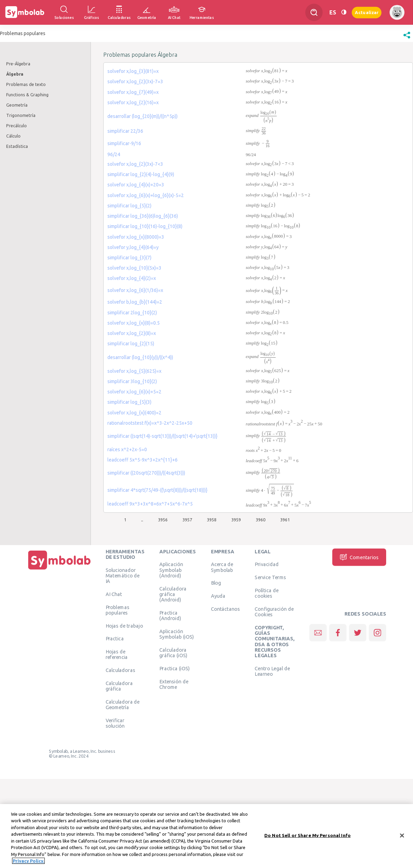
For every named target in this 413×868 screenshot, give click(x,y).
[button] (407, 39)
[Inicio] (60, 569)
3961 (285, 520)
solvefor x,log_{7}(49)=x (133, 92)
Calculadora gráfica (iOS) (173, 652)
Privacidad (267, 564)
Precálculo (17, 126)
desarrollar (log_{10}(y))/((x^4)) (140, 357)
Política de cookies (266, 593)
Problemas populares (118, 610)
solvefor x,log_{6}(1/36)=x (135, 290)
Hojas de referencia (117, 654)
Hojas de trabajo (124, 626)
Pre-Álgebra (18, 64)
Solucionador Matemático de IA (123, 576)
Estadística (17, 146)
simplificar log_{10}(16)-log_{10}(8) (145, 226)
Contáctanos (226, 609)
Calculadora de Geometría (123, 705)
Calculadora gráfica (119, 686)
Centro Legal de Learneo (272, 671)
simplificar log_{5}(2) (129, 206)
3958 (212, 520)
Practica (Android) (170, 615)
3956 (163, 520)
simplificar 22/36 (125, 131)
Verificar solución (115, 723)
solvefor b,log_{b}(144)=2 (135, 302)
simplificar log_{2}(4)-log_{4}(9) (141, 174)
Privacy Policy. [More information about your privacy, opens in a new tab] (28, 861)
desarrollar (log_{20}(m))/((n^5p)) (142, 116)
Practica (115, 639)
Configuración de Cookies (274, 612)
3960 (261, 520)
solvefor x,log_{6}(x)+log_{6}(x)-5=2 (146, 195)
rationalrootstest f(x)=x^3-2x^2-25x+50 (150, 423)
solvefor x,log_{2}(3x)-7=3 (135, 82)
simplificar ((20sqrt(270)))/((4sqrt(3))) (146, 473)
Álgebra (15, 74)
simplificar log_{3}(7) (129, 258)
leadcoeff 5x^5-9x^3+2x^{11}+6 (142, 460)
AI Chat (114, 594)
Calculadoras (120, 670)
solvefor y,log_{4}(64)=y (133, 247)
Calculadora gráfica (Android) (173, 594)
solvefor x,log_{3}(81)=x (133, 71)
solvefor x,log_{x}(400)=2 (134, 413)
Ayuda (218, 596)
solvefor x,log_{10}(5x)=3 (134, 268)
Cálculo (13, 136)
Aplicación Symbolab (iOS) (177, 634)
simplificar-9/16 (124, 143)
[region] (206, 836)
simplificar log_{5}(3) (129, 402)
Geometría (17, 105)
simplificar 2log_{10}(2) (132, 313)
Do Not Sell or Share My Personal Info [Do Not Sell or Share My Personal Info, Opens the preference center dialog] (308, 835)
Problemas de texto (26, 84)
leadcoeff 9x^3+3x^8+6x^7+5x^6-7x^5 (150, 504)
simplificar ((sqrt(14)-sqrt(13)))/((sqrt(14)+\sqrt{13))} (162, 436)
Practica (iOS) (174, 668)
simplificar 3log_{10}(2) (132, 381)
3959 (236, 520)
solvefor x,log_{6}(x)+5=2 (134, 392)
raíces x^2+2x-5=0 (127, 449)
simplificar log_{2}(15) (131, 344)
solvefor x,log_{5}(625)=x (134, 371)
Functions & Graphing (27, 95)
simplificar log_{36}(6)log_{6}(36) (143, 216)
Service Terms (270, 577)
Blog (216, 583)
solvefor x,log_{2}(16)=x (133, 102)
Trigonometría (21, 115)
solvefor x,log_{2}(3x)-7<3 (135, 164)
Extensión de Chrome (174, 684)
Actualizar (367, 12)
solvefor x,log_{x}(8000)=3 (136, 237)
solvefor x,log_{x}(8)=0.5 (134, 323)
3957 (187, 520)
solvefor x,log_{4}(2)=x (132, 278)
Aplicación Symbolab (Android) (171, 570)
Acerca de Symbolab (222, 567)
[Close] (402, 835)
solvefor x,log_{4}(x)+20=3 (136, 185)
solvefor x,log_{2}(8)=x (132, 333)
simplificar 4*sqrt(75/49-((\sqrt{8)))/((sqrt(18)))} (157, 490)
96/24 (114, 154)
